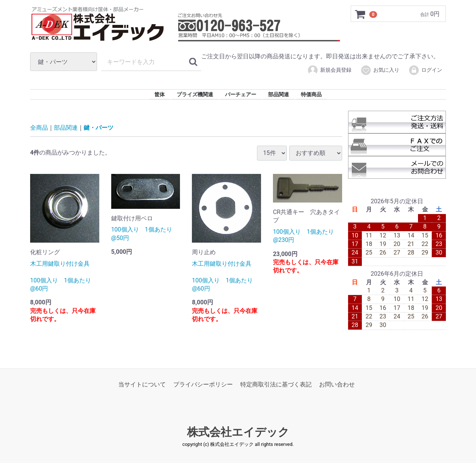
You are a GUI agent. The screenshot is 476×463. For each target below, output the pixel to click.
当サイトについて (142, 384)
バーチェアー (241, 94)
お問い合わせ (337, 384)
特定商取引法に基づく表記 (276, 384)
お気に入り (380, 70)
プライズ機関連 (195, 94)
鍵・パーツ (99, 128)
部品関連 (279, 94)
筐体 (160, 94)
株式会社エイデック (238, 432)
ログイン (425, 70)
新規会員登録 (329, 70)
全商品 (39, 128)
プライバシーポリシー (203, 384)
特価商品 (311, 94)
